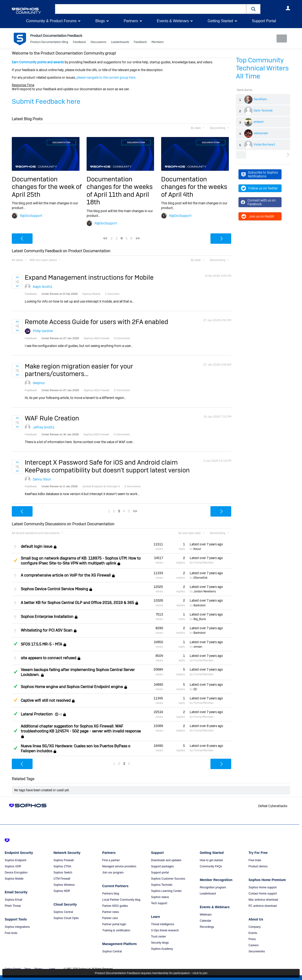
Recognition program (213, 887)
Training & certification (116, 930)
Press (252, 939)
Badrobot (199, 605)
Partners (131, 21)
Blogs (100, 21)
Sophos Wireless (64, 885)
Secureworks (257, 951)
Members (157, 43)
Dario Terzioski (263, 111)
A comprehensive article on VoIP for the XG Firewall (66, 575)
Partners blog (111, 894)
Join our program (113, 873)
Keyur (197, 549)
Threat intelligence (163, 924)
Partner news (111, 912)
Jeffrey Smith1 (44, 427)
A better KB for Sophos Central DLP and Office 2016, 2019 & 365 (77, 603)
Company (254, 927)
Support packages (162, 866)
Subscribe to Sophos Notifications (260, 174)
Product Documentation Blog (49, 43)
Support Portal (264, 21)
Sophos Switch (63, 873)
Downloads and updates (166, 860)
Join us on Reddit (258, 216)
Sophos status (160, 897)
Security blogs (160, 943)
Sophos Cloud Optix (66, 918)
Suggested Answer (15, 560)
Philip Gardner (43, 331)
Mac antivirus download (263, 900)
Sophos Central (63, 912)
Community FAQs (211, 866)
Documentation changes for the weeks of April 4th (194, 187)
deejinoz (39, 383)
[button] (253, 9)
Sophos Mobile (14, 879)
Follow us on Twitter (259, 188)
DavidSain (260, 99)
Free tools (11, 933)
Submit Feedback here (46, 101)
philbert (259, 122)
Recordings (207, 927)
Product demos (258, 866)
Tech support (159, 903)
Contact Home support (263, 894)
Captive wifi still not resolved (46, 700)
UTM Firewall (62, 879)
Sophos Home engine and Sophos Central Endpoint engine (72, 687)
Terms (27, 969)
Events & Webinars (173, 21)
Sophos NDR (62, 891)
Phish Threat (13, 906)
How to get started (211, 860)
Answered (15, 643)
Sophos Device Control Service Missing (54, 589)
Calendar (206, 921)
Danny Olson (42, 479)
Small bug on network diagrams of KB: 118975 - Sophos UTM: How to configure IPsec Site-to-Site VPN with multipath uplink (81, 561)
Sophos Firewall (64, 860)
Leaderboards (120, 43)
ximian (198, 647)
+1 (60, 714)
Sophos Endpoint (15, 860)
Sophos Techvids (162, 885)
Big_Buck (200, 619)
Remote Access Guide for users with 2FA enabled (96, 322)
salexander (261, 133)
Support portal (160, 873)
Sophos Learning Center (166, 891)
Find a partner (111, 860)
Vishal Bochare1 (264, 145)
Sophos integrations (17, 927)
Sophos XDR (13, 866)
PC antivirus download (262, 906)
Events (253, 933)
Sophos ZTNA (62, 866)
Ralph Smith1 (43, 287)
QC (195, 689)
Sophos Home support (262, 887)
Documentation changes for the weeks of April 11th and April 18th (120, 191)
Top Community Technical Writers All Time (262, 68)
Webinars (206, 915)
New (279, 39)
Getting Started (220, 21)
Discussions (98, 43)
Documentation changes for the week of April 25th (47, 187)
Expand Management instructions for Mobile (89, 277)
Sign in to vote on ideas (17, 277)
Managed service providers (119, 866)
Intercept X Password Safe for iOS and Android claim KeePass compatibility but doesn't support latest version (107, 466)
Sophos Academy (162, 949)
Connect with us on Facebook (258, 202)
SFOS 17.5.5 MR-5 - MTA (41, 644)
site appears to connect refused (48, 658)
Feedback (79, 43)
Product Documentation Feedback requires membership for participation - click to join (151, 973)
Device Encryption (16, 873)
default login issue (37, 546)
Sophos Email (13, 900)
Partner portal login (114, 924)
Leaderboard (208, 894)
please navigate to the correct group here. (106, 77)
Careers (254, 945)
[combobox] (151, 9)
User (288, 8)
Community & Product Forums (51, 21)
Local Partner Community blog (121, 900)
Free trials (255, 860)
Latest (206, 544)
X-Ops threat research (165, 930)
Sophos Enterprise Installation (47, 617)
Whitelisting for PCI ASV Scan (47, 630)
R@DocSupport (31, 215)
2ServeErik (200, 578)
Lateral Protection (37, 714)
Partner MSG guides (115, 906)
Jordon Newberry (205, 591)
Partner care (110, 918)
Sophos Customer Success (168, 879)
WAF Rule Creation (52, 418)
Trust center (159, 937)
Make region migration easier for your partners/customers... (79, 370)
